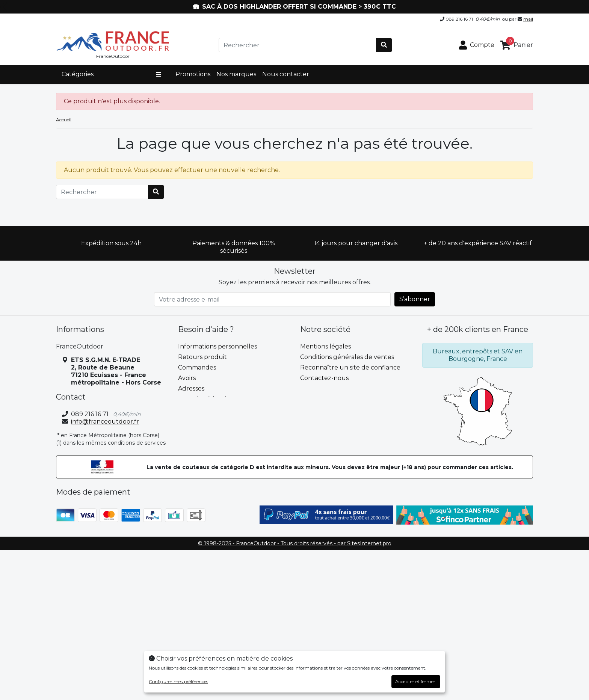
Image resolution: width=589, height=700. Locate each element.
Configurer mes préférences (178, 682)
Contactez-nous (324, 378)
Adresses (191, 388)
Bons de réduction (206, 399)
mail (528, 19)
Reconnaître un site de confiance (350, 367)
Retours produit (202, 357)
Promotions (193, 74)
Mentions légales (325, 346)
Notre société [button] (325, 329)
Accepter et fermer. (416, 681)
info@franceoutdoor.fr (105, 422)
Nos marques (236, 74)
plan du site (318, 388)
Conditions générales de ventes (347, 357)
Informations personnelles (217, 346)
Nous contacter (286, 74)
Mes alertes (195, 410)
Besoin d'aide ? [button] (206, 329)
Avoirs (187, 378)
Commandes (197, 367)
